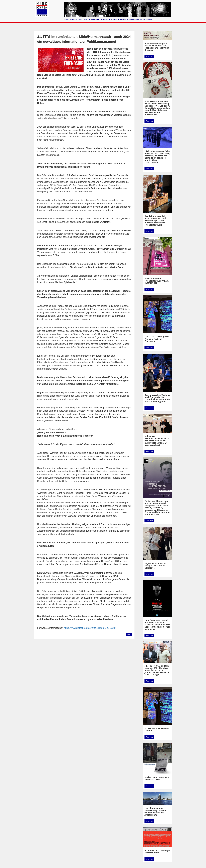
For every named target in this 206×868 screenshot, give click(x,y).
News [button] (87, 19)
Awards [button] (95, 19)
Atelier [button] (115, 19)
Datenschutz (146, 19)
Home (66, 19)
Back (129, 634)
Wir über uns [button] (76, 19)
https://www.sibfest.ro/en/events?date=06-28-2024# (90, 628)
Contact (124, 19)
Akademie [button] (105, 19)
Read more (149, 56)
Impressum (134, 19)
